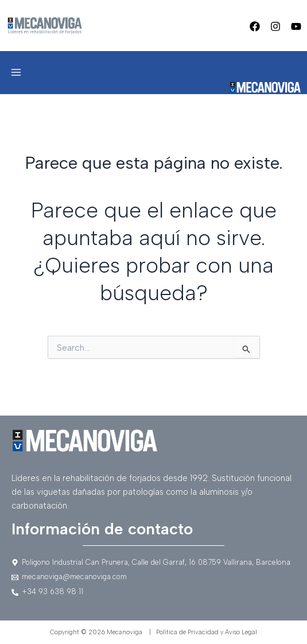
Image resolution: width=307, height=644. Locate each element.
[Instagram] (275, 26)
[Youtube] (296, 26)
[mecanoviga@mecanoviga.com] (153, 577)
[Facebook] (255, 26)
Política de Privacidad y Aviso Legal (207, 632)
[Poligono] (153, 563)
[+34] (153, 592)
